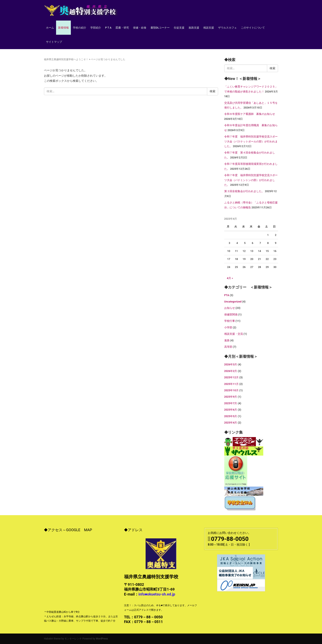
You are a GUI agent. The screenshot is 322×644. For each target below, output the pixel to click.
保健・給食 (140, 28)
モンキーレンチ (73, 639)
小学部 (228, 327)
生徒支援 (179, 28)
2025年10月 (231, 390)
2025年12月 (231, 377)
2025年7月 (231, 403)
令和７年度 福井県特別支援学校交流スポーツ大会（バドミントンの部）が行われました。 (251, 180)
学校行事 (230, 321)
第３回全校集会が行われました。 (244, 191)
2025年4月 (231, 423)
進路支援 (194, 28)
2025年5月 (231, 416)
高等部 (228, 347)
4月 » (230, 278)
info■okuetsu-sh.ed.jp (157, 594)
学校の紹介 (80, 28)
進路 (227, 340)
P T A (108, 28)
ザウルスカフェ (227, 28)
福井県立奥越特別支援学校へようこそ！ (66, 59)
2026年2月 (231, 371)
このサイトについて (253, 28)
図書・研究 (122, 28)
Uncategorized (233, 302)
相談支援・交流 (234, 334)
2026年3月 (231, 364)
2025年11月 (231, 384)
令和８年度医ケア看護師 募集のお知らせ (250, 114)
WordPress (102, 639)
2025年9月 (231, 397)
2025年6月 (231, 410)
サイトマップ (54, 42)
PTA (227, 295)
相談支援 (209, 28)
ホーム (50, 28)
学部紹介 (96, 28)
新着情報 (63, 28)
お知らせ (230, 308)
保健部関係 (231, 314)
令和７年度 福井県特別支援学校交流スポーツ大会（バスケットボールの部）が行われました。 (251, 141)
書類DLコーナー (160, 28)
